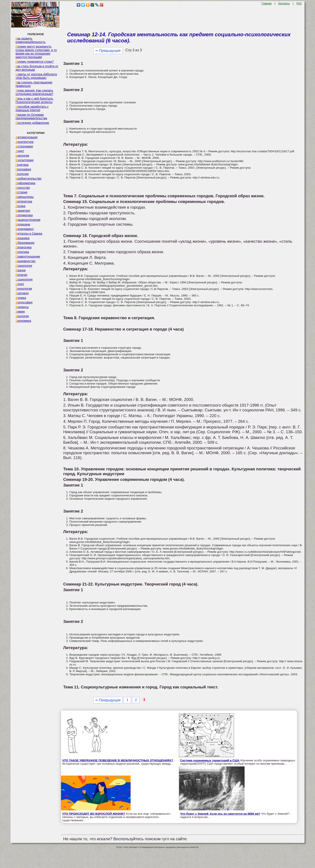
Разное (21, 270)
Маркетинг (23, 211)
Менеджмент (25, 229)
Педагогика (24, 247)
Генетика (22, 165)
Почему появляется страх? (35, 62)
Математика (24, 215)
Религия (21, 275)
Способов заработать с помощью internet (32, 108)
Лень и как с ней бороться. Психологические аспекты (35, 100)
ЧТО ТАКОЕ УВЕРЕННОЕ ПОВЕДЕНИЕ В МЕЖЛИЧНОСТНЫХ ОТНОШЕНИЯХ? (118, 760)
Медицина (23, 224)
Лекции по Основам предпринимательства (31, 116)
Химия (20, 312)
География (23, 169)
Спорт (20, 284)
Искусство (23, 188)
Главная (267, 3)
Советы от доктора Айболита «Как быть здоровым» (36, 76)
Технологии (24, 289)
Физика (21, 298)
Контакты (284, 3)
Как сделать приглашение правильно (34, 84)
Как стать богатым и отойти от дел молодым (37, 68)
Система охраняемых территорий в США (210, 760)
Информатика (25, 183)
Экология (22, 316)
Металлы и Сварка (29, 234)
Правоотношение (28, 256)
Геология (22, 174)
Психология (24, 266)
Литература (24, 201)
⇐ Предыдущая (108, 51)
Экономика (23, 321)
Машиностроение (28, 220)
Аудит (20, 151)
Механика (23, 238)
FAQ (299, 3)
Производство (25, 261)
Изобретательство (29, 178)
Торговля (22, 293)
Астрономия (24, 146)
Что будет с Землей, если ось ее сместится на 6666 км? (220, 814)
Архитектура (24, 142)
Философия (24, 302)
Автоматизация (26, 137)
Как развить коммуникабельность (31, 40)
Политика (22, 252)
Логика (20, 206)
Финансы (22, 307)
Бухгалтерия (24, 160)
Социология (24, 279)
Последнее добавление (32, 123)
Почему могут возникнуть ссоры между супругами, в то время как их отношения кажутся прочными (36, 52)
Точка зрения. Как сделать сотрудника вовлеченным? (34, 92)
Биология (22, 156)
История (21, 192)
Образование (25, 243)
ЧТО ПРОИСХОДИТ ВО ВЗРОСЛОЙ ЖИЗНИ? (94, 814)
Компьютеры (25, 197)
